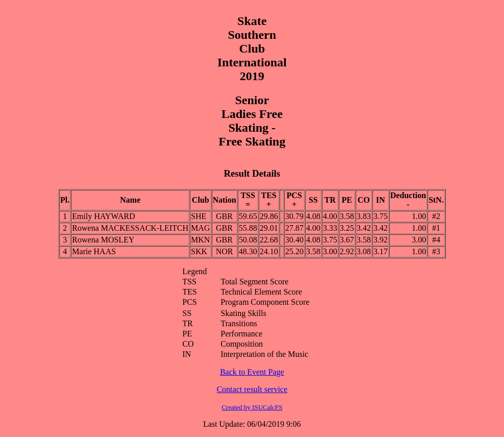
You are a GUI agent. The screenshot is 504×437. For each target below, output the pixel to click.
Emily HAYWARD (103, 216)
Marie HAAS (94, 251)
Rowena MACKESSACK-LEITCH (130, 228)
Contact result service (252, 389)
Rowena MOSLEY (103, 240)
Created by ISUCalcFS (252, 407)
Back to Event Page (252, 372)
